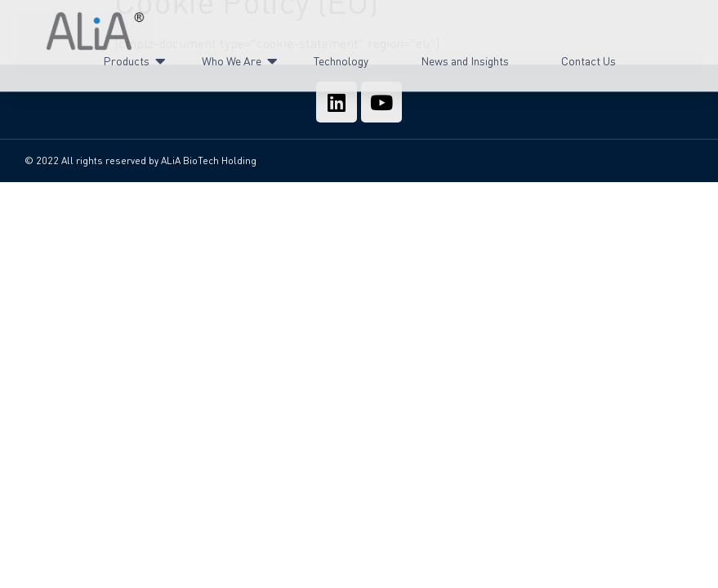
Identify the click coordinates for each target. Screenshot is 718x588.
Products (127, 57)
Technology (341, 56)
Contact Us (589, 56)
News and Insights (465, 56)
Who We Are (232, 57)
